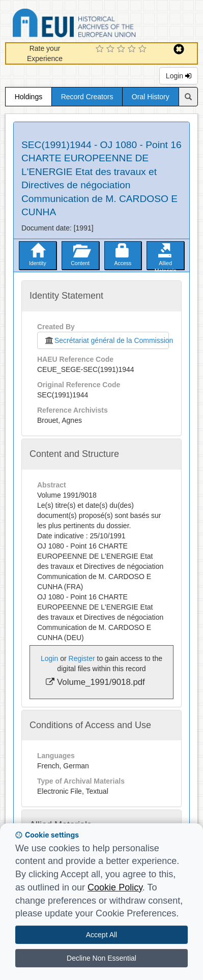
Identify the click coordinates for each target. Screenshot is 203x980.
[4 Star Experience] (133, 49)
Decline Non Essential (101, 958)
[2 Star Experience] (112, 49)
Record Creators (87, 97)
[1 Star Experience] (101, 49)
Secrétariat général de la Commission (106, 340)
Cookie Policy (115, 887)
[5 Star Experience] (144, 49)
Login (179, 76)
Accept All (101, 935)
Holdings (28, 97)
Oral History (151, 97)
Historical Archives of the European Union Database (103, 25)
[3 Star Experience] (122, 49)
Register (82, 658)
